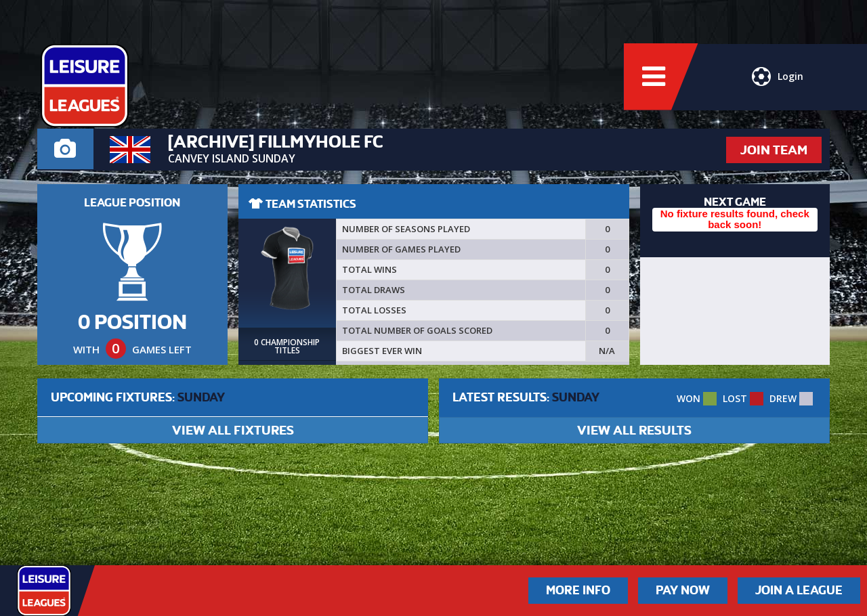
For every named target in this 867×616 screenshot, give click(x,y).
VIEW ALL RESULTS (634, 430)
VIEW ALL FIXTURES (233, 430)
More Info (578, 590)
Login (778, 78)
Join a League (799, 590)
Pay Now (683, 590)
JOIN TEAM (774, 150)
